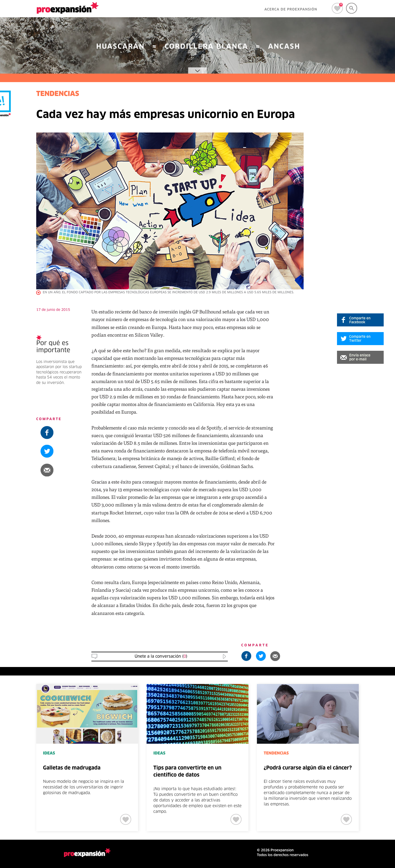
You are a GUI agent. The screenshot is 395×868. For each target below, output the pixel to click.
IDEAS (49, 753)
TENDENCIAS (58, 94)
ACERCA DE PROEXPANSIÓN (291, 10)
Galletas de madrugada (72, 768)
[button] (360, 357)
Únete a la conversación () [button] (161, 657)
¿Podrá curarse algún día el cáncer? (308, 768)
